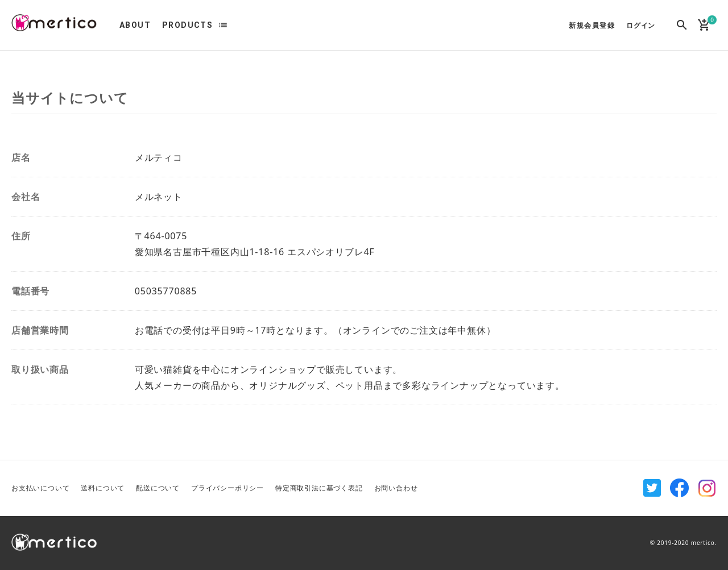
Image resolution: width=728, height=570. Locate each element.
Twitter (652, 488)
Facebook (680, 488)
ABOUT (135, 25)
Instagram (707, 488)
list (223, 25)
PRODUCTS (187, 25)
